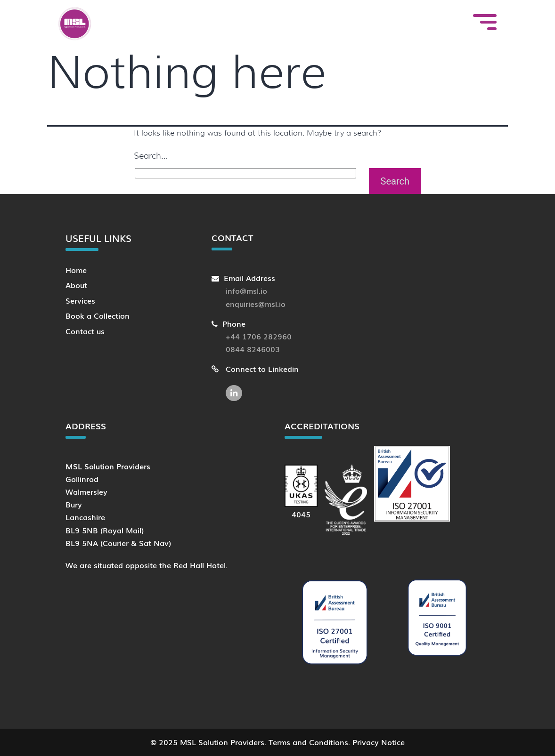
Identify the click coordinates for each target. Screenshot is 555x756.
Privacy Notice (379, 742)
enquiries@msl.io (256, 304)
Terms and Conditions (308, 742)
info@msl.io (246, 290)
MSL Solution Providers (222, 742)
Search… (151, 156)
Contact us (85, 331)
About (76, 285)
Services (80, 300)
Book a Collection (98, 315)
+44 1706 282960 (259, 336)
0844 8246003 (253, 349)
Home (76, 270)
